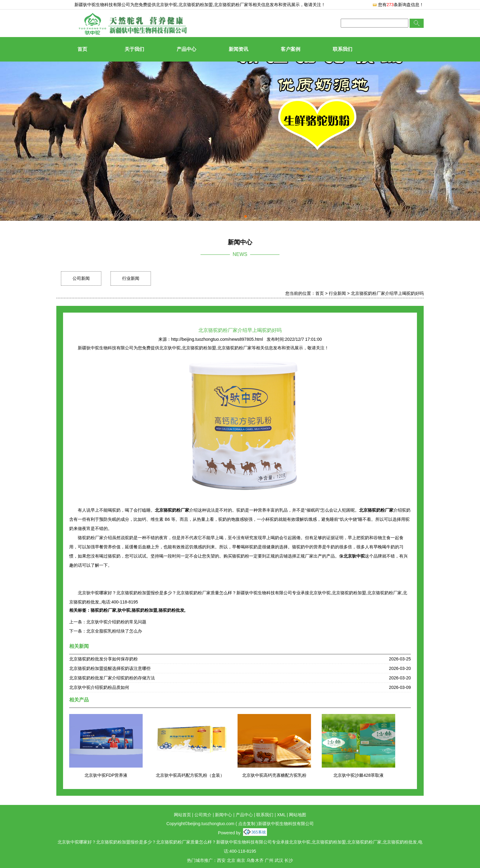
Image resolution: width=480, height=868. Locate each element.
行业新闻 (131, 278)
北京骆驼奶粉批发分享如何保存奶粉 (103, 659)
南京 (241, 860)
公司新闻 (81, 278)
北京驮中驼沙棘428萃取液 (358, 775)
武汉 (279, 860)
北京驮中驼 (167, 5)
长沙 (289, 860)
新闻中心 (223, 815)
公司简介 (203, 815)
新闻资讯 (238, 49)
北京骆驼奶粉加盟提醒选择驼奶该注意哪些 (110, 668)
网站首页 (182, 815)
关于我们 (134, 49)
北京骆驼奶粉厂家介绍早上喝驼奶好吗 (387, 293)
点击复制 (247, 824)
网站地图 (298, 815)
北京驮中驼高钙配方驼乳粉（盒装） (190, 775)
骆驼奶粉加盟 (144, 610)
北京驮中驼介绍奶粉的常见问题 (116, 622)
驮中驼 (124, 610)
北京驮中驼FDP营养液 (106, 775)
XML (281, 815)
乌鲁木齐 (255, 860)
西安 (221, 860)
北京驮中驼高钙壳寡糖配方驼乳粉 (274, 775)
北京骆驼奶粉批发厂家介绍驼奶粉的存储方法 (112, 678)
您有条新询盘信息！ (398, 5)
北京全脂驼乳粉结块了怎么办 (114, 631)
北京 (231, 860)
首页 (82, 49)
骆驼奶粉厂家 (103, 610)
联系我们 (343, 49)
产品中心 (186, 49)
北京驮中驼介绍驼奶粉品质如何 (99, 687)
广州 (269, 860)
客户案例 (291, 49)
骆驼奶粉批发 (171, 610)
